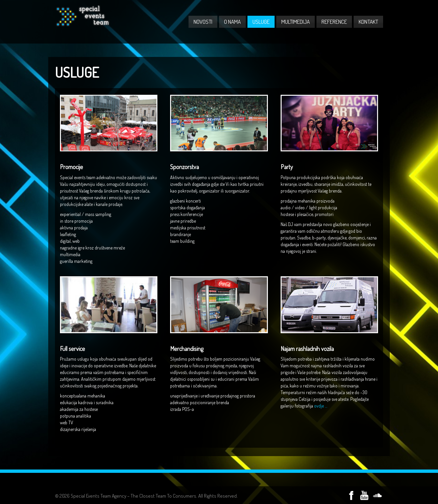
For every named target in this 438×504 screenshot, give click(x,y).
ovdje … (321, 406)
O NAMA (232, 22)
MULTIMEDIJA (296, 22)
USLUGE (261, 22)
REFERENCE (334, 22)
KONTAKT (368, 22)
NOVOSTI (203, 22)
